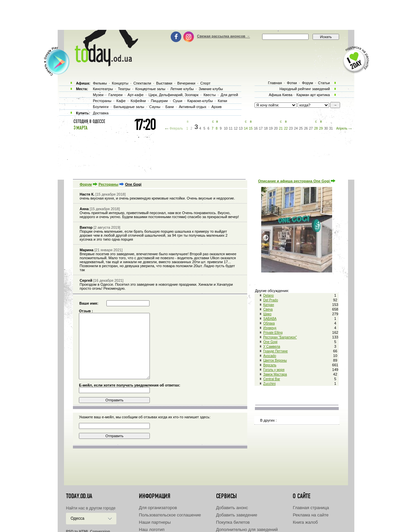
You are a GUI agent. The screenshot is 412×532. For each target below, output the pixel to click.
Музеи (98, 95)
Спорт (205, 83)
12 (236, 128)
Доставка (101, 113)
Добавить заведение (237, 515)
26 (306, 128)
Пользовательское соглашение (170, 515)
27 (311, 128)
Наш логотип (152, 530)
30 (326, 128)
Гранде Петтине (275, 351)
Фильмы (100, 83)
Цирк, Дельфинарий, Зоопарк (173, 95)
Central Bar (272, 379)
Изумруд (270, 328)
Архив (217, 107)
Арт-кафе (136, 95)
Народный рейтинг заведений (305, 89)
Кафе (121, 101)
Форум (86, 184)
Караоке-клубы (200, 101)
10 (226, 128)
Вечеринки (186, 83)
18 (266, 128)
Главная (275, 83)
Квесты (210, 95)
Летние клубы (182, 89)
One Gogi (270, 342)
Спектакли (142, 83)
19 (271, 128)
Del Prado (270, 300)
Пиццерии (159, 101)
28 (316, 128)
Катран (268, 305)
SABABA (270, 319)
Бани (170, 107)
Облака (269, 323)
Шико (267, 314)
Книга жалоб (305, 522)
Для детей (229, 95)
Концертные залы (150, 89)
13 (241, 128)
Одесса (77, 518)
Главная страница (311, 508)
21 (281, 128)
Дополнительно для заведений (247, 530)
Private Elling (273, 333)
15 (251, 128)
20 (276, 128)
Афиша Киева (281, 95)
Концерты (120, 83)
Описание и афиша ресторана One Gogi (297, 181)
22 (286, 128)
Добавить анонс (232, 508)
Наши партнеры (155, 522)
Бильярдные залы (129, 107)
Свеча (268, 309)
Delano (268, 296)
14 (246, 128)
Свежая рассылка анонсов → (223, 36)
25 (301, 128)
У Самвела (272, 347)
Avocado (270, 356)
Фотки (292, 83)
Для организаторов (158, 508)
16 (256, 128)
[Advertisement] (206, 15)
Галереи (115, 95)
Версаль (270, 365)
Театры (124, 89)
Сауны (155, 107)
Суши (177, 101)
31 (331, 128)
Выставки (164, 83)
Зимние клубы (211, 89)
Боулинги (101, 107)
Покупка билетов (233, 522)
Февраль (176, 128)
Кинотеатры (103, 89)
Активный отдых (193, 107)
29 (321, 128)
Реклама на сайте (311, 515)
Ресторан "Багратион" (280, 337)
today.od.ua (79, 496)
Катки (222, 101)
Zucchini (269, 384)
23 (291, 128)
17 (261, 128)
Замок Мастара (275, 374)
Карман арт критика (313, 95)
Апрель (342, 128)
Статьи (324, 83)
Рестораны (108, 184)
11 (231, 128)
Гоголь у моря (274, 370)
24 (296, 128)
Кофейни (138, 101)
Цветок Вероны (275, 360)
